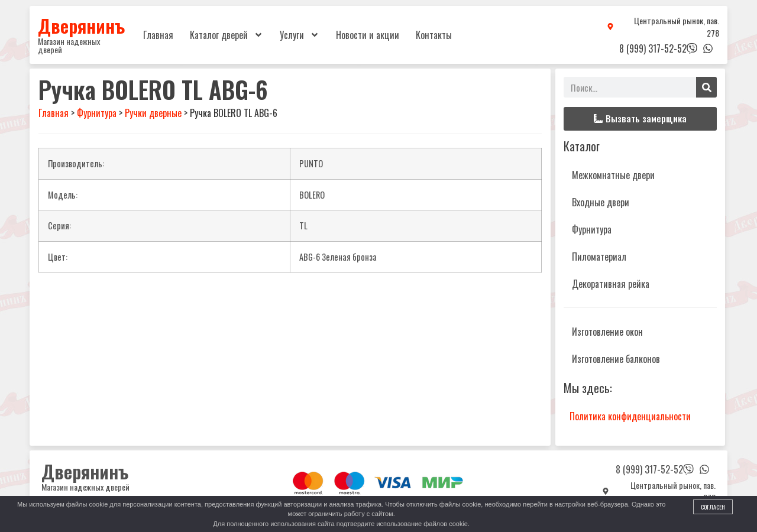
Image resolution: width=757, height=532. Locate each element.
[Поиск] (706, 87)
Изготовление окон (607, 332)
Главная (158, 35)
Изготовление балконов (616, 359)
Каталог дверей (227, 35)
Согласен (713, 507)
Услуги (300, 35)
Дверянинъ (81, 25)
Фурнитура (592, 229)
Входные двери (601, 202)
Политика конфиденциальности (630, 416)
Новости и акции (368, 35)
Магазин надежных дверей (69, 45)
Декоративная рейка (611, 284)
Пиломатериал (599, 257)
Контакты (434, 35)
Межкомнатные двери (613, 175)
